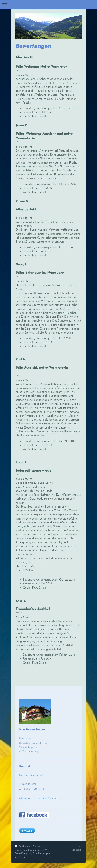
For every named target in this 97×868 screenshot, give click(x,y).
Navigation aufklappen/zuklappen (48, 5)
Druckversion (23, 847)
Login (79, 846)
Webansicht (77, 850)
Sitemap (37, 847)
